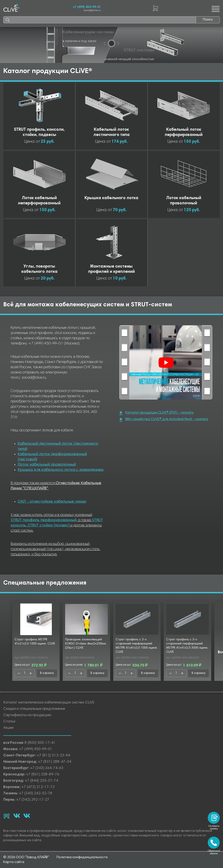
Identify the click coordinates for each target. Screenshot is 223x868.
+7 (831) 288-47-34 (55, 762)
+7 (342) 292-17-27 (33, 800)
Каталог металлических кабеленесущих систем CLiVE (49, 703)
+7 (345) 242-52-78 (36, 794)
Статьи (9, 722)
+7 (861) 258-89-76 (43, 775)
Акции (8, 728)
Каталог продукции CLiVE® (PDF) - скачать (156, 413)
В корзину (47, 673)
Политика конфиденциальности (82, 857)
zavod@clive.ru (92, 11)
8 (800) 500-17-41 (40, 743)
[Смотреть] (166, 363)
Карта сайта (14, 862)
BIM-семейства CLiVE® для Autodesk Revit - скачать (164, 420)
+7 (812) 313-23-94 (53, 756)
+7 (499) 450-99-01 (87, 7)
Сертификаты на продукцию (27, 715)
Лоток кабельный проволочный (47, 465)
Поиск (208, 20)
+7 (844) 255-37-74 (41, 781)
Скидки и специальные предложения (34, 709)
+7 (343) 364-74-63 (47, 768)
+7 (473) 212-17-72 (38, 787)
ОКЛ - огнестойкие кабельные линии (52, 502)
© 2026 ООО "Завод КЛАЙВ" (26, 857)
